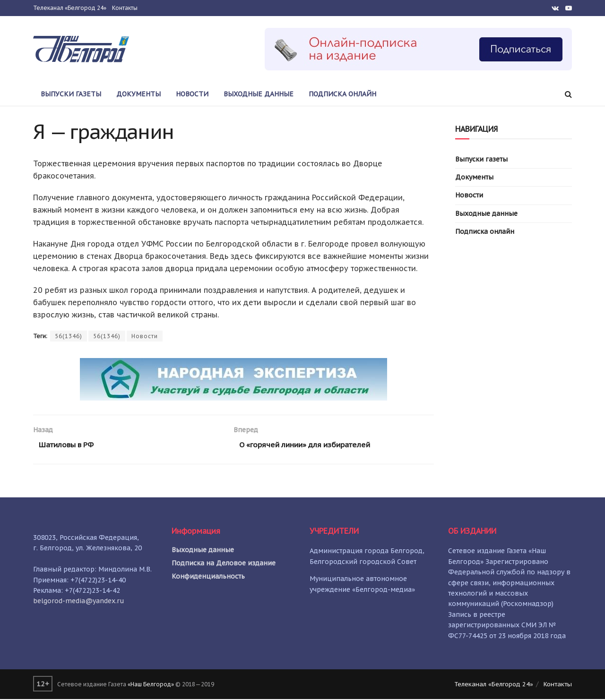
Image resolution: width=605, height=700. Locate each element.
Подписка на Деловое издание (224, 564)
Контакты (125, 8)
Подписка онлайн (342, 94)
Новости (192, 94)
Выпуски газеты (71, 94)
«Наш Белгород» (151, 685)
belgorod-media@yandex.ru (79, 602)
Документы (138, 94)
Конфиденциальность (208, 577)
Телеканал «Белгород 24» (70, 8)
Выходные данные (259, 94)
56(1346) (69, 336)
